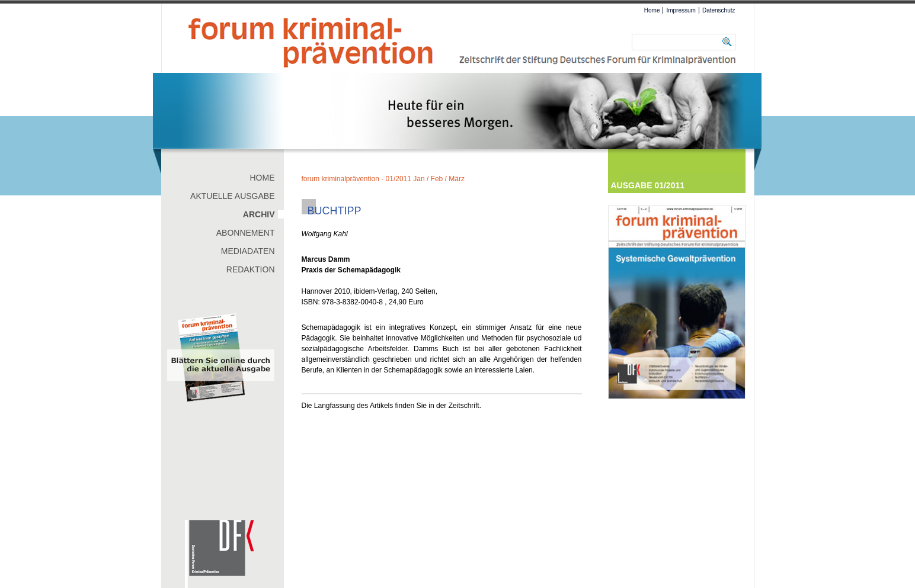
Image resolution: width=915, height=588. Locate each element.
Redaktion (251, 269)
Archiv (259, 214)
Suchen (729, 42)
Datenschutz (719, 10)
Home (652, 10)
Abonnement (246, 233)
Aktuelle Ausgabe (232, 196)
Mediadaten (248, 251)
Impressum (681, 10)
